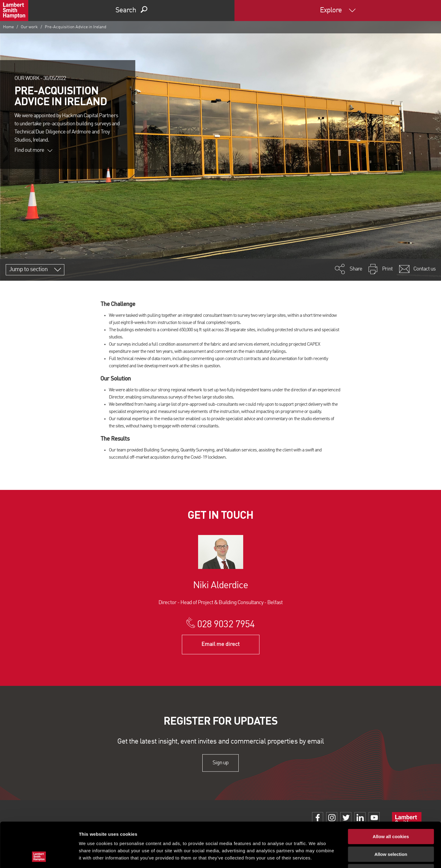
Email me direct (220, 644)
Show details (315, 856)
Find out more (33, 150)
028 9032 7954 (226, 625)
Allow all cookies (391, 795)
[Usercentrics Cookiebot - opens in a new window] (39, 856)
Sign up (220, 763)
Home (8, 27)
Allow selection (391, 812)
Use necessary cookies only (391, 830)
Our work (29, 27)
